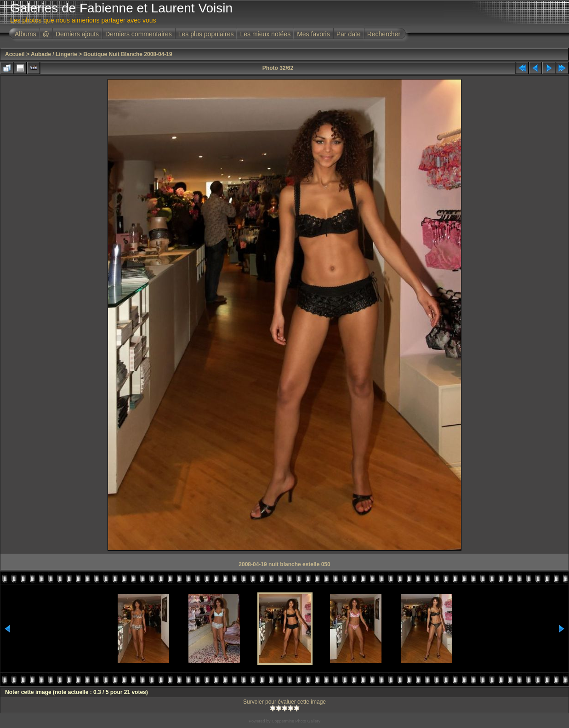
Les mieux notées (265, 34)
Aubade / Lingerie (54, 54)
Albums (26, 34)
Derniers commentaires (139, 34)
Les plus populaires (206, 34)
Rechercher (384, 34)
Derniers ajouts (77, 34)
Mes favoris (313, 34)
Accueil (15, 54)
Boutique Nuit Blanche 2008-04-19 (128, 54)
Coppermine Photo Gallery (296, 721)
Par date (349, 34)
